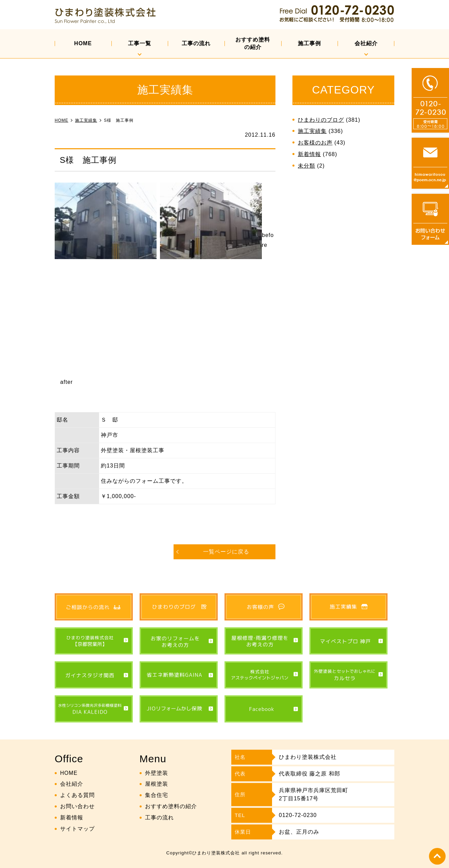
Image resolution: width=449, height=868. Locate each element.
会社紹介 (366, 43)
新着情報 (309, 154)
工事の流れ (196, 43)
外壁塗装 (157, 773)
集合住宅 (157, 795)
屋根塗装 (157, 784)
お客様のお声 (315, 143)
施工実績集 (312, 131)
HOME (83, 43)
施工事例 (309, 43)
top (437, 856)
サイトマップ (77, 828)
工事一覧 (140, 43)
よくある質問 (77, 795)
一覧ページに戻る (226, 552)
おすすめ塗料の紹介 (253, 43)
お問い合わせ (77, 806)
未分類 (307, 166)
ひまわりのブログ (321, 120)
